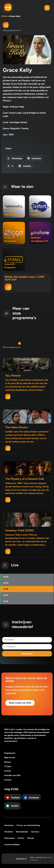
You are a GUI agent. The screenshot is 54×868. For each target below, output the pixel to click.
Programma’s (10, 753)
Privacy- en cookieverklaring (28, 825)
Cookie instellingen (12, 845)
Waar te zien (10, 758)
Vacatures (35, 832)
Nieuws (8, 762)
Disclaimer (9, 832)
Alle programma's (12, 30)
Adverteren (9, 825)
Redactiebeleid (22, 832)
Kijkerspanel (9, 838)
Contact (8, 780)
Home (4, 16)
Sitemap (31, 838)
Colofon (21, 838)
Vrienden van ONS (12, 775)
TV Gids (8, 766)
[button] (47, 8)
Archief (8, 771)
